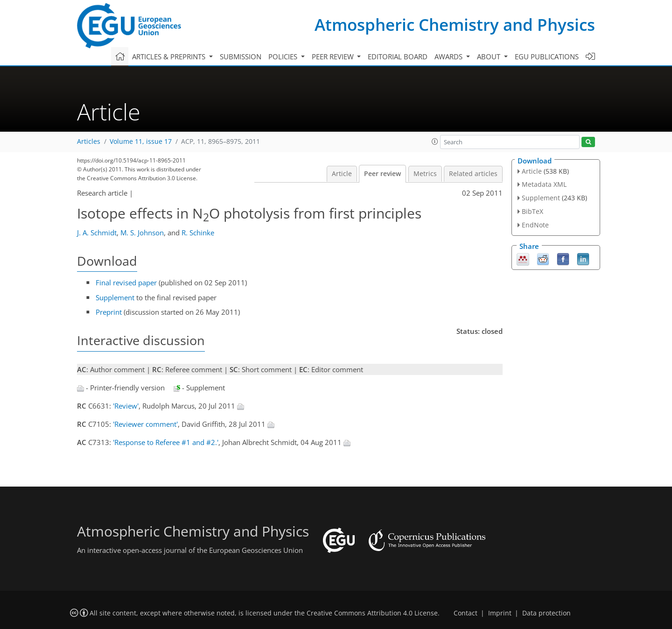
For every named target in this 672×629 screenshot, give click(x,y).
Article (342, 174)
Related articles (473, 174)
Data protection (546, 613)
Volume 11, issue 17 (141, 141)
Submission (241, 57)
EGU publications (547, 57)
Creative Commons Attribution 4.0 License (372, 613)
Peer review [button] (334, 57)
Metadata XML (544, 184)
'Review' (126, 406)
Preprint (109, 312)
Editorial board (398, 57)
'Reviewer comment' (145, 424)
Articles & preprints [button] (170, 57)
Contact (465, 613)
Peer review (382, 174)
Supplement (115, 297)
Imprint (500, 613)
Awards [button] (449, 57)
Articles (89, 141)
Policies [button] (284, 57)
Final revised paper (126, 283)
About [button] (490, 57)
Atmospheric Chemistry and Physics (455, 25)
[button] (435, 141)
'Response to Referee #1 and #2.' (166, 442)
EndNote (535, 225)
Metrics (425, 174)
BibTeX (532, 211)
